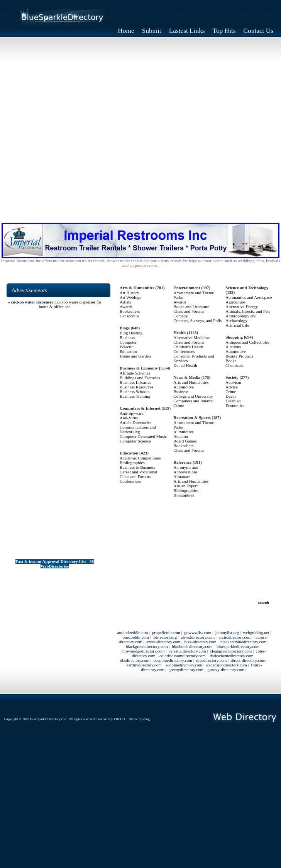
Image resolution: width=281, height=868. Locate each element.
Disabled (233, 401)
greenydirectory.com (186, 670)
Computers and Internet (193, 401)
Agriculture (235, 302)
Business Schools (135, 392)
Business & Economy (139, 368)
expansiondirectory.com (227, 665)
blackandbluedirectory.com (243, 642)
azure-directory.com (163, 642)
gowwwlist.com (198, 632)
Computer (128, 342)
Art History (129, 293)
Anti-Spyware (132, 413)
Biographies (184, 495)
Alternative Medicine (191, 337)
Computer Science (135, 441)
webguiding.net (256, 632)
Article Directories (135, 422)
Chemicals (234, 365)
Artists (125, 302)
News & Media (187, 377)
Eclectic (126, 347)
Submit (152, 31)
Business (127, 337)
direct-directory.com (248, 660)
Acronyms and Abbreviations (186, 470)
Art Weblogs (130, 297)
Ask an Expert (185, 486)
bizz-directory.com (201, 642)
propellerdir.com (166, 632)
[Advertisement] (140, 127)
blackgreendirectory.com (147, 646)
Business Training (135, 396)
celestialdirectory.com (187, 651)
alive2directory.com (198, 637)
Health (179, 332)
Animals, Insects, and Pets (248, 311)
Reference (182, 462)
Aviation (181, 436)
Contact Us (259, 31)
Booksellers (130, 311)
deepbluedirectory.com (173, 660)
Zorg (146, 719)
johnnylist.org (227, 632)
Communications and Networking (138, 429)
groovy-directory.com (226, 670)
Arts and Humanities (191, 382)
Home (126, 31)
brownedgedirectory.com (144, 651)
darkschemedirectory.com (231, 656)
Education (128, 351)
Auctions (233, 347)
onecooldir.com (136, 637)
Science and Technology (247, 288)
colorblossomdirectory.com (183, 656)
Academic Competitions (140, 458)
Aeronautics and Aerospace (249, 297)
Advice (232, 387)
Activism (233, 382)
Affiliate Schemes (135, 373)
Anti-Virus (129, 418)
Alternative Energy (242, 307)
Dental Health (185, 365)
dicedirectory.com (211, 660)
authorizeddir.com (133, 632)
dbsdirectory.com (135, 660)
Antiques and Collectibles (247, 342)
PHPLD (119, 719)
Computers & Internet (140, 408)
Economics (235, 405)
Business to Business (137, 467)
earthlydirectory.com (144, 665)
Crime (179, 405)
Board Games (185, 441)
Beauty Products (239, 356)
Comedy (180, 316)
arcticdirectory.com (235, 637)
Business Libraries (135, 382)
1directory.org (165, 637)
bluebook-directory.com (192, 646)
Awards (126, 307)
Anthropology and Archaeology (241, 318)
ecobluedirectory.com (184, 665)
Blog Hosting (131, 333)
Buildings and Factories (140, 378)
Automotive (184, 387)
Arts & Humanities (137, 288)
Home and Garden (135, 356)
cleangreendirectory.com (231, 651)
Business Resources (136, 387)
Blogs (125, 328)
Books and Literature (191, 307)
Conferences (130, 481)
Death (230, 396)
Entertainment (187, 288)
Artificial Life (237, 325)
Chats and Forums (135, 476)
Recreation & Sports (192, 417)
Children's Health (188, 347)
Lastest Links (187, 31)
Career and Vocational (138, 472)
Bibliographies (132, 463)
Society (232, 377)
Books (231, 361)
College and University (193, 396)
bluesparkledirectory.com (238, 646)
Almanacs (182, 476)
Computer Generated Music (143, 436)
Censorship (129, 316)
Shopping (234, 337)
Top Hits (224, 31)
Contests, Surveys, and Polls (197, 320)
